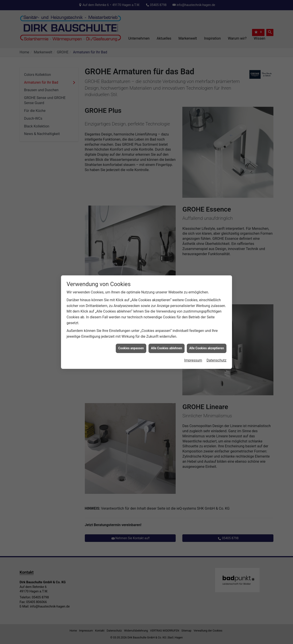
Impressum (193, 322)
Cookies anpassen (131, 310)
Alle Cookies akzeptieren (207, 310)
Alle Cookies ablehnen (167, 310)
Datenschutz (217, 322)
